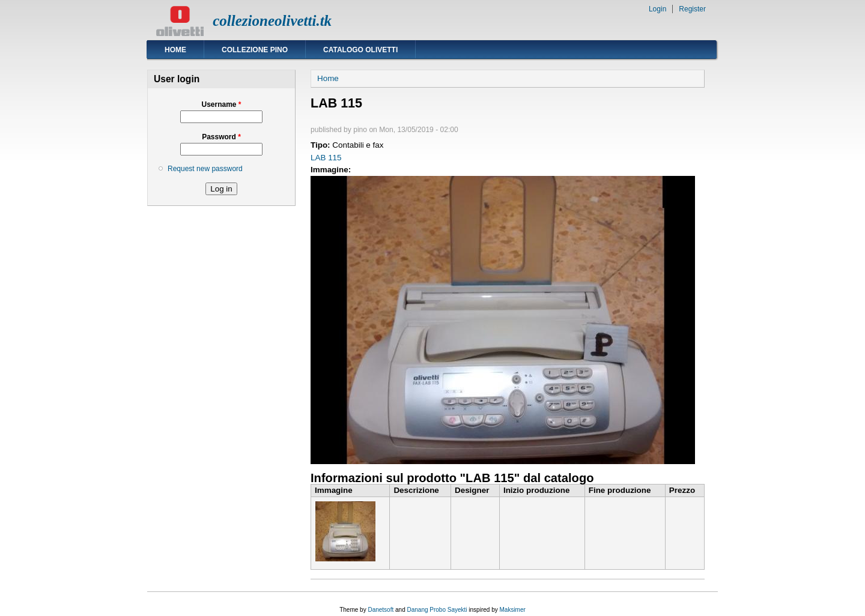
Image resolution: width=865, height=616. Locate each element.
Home (175, 50)
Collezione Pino (255, 50)
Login (657, 9)
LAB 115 (326, 158)
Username (221, 104)
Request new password (205, 169)
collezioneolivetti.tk (272, 21)
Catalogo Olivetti (360, 50)
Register (692, 9)
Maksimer (512, 610)
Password (221, 137)
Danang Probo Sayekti (437, 610)
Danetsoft (381, 610)
